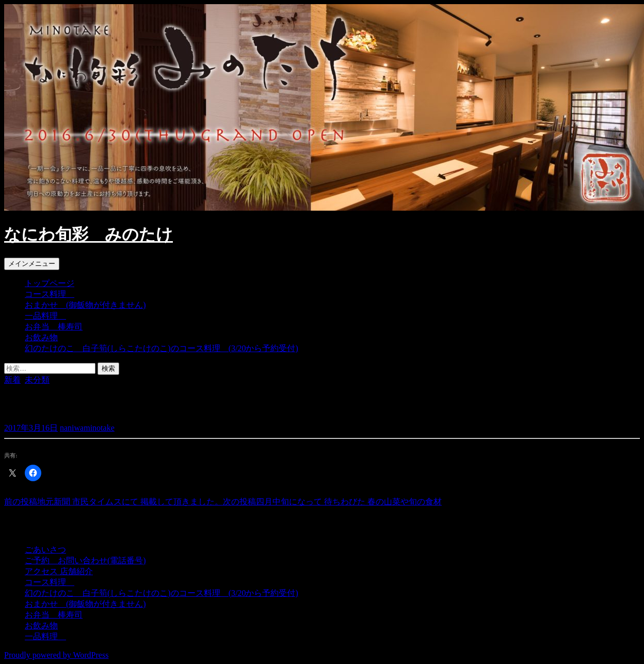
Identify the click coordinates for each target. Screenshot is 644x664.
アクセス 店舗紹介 (59, 571)
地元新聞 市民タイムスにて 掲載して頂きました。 (114, 502)
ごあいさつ (45, 550)
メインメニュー (32, 264)
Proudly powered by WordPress (56, 655)
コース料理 (50, 294)
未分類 (37, 380)
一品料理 (45, 316)
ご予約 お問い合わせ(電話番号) (85, 560)
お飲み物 (41, 337)
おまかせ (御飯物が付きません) (85, 305)
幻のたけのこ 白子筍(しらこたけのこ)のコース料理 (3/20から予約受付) (162, 348)
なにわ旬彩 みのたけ (88, 234)
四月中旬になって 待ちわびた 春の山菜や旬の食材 (332, 502)
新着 (12, 380)
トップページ (50, 283)
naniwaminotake (87, 428)
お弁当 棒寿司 (54, 327)
